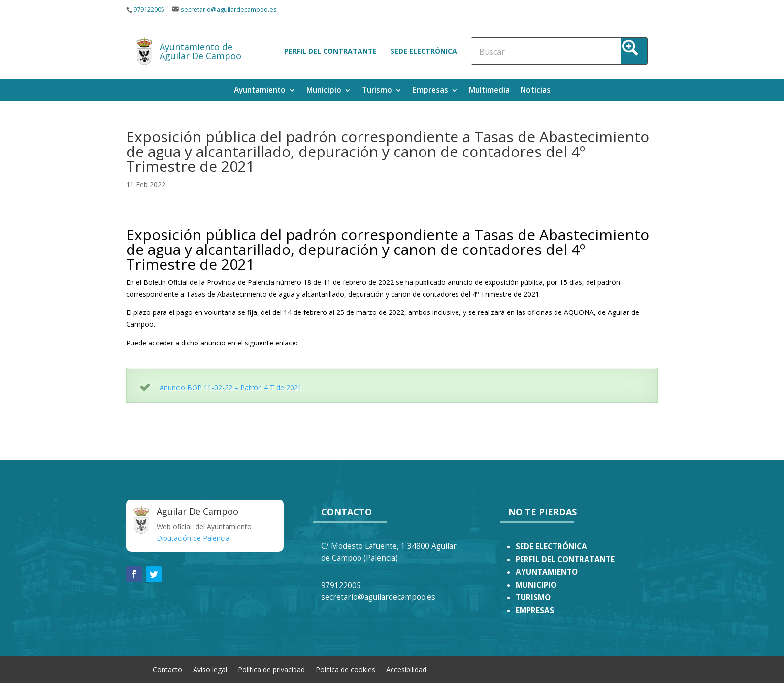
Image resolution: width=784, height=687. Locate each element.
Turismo (377, 91)
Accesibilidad (406, 669)
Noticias (536, 91)
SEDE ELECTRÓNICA (551, 546)
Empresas (430, 91)
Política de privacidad (271, 669)
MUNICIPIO (536, 585)
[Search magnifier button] (634, 51)
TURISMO (533, 598)
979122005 (149, 10)
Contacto (167, 669)
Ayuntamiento (260, 91)
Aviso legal (210, 669)
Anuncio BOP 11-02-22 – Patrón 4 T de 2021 (231, 388)
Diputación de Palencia (193, 538)
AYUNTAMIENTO (547, 572)
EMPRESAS (535, 610)
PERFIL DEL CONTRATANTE (565, 559)
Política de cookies (345, 669)
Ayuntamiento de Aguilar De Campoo (200, 51)
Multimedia (489, 91)
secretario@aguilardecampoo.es (229, 10)
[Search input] (522, 51)
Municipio (324, 91)
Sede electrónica (424, 51)
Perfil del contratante (330, 51)
